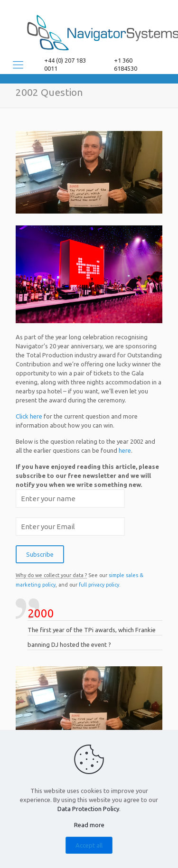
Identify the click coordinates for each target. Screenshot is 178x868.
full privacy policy (99, 585)
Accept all (89, 845)
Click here (29, 416)
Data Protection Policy (88, 809)
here (125, 450)
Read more (89, 825)
